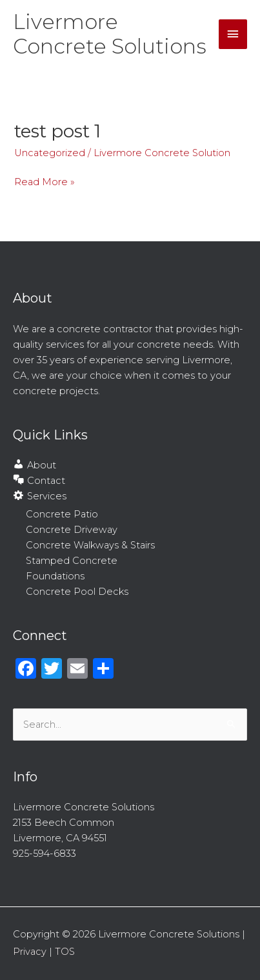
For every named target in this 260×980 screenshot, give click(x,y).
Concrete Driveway (72, 530)
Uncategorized (50, 153)
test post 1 (57, 131)
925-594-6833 (45, 854)
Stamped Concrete (72, 561)
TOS (65, 952)
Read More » (45, 181)
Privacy (30, 952)
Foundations (55, 576)
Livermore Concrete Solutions (110, 34)
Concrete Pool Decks (77, 592)
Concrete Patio (62, 514)
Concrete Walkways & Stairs (90, 545)
